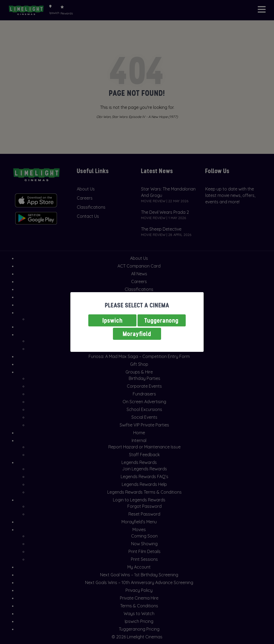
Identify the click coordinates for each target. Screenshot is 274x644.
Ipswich (113, 320)
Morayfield (137, 334)
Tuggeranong (162, 320)
